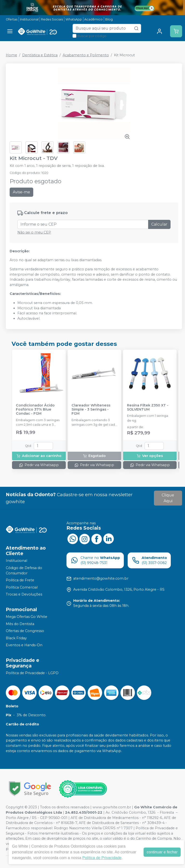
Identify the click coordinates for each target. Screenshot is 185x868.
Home (11, 55)
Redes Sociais (52, 19)
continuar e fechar (162, 852)
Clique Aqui (168, 498)
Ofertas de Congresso (25, 631)
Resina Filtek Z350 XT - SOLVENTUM (148, 407)
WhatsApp (74, 19)
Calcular (159, 224)
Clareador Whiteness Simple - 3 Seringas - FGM (91, 410)
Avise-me (21, 192)
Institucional (29, 19)
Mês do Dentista (20, 624)
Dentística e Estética (40, 55)
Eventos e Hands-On (24, 645)
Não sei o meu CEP (34, 232)
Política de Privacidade (102, 858)
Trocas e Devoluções (24, 595)
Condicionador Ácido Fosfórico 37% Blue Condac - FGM (35, 410)
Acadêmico (93, 19)
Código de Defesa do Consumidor (24, 570)
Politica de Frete (20, 580)
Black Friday (16, 638)
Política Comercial (22, 587)
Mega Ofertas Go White (26, 617)
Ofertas (12, 19)
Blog (109, 19)
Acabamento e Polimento (86, 55)
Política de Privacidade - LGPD (32, 673)
